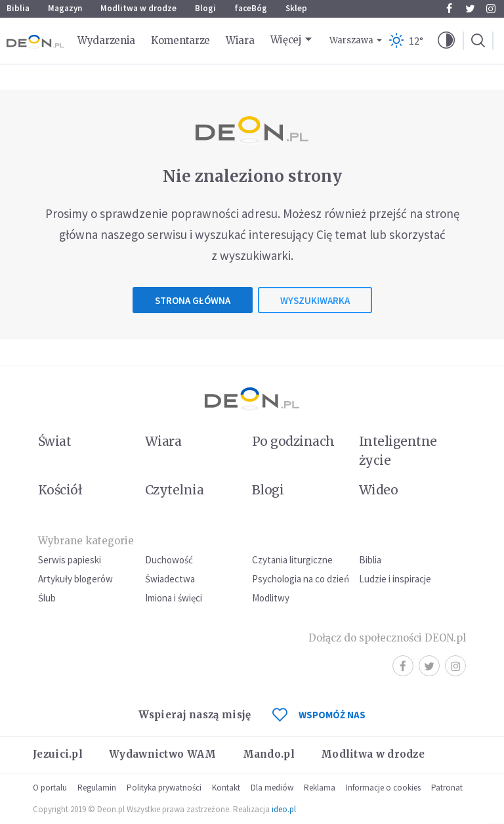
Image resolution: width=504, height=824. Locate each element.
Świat (54, 441)
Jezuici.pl (58, 754)
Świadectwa (170, 579)
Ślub (47, 598)
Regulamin (97, 788)
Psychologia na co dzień (301, 579)
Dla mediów (272, 788)
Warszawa (351, 40)
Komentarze (180, 40)
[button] (446, 41)
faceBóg (251, 8)
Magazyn (65, 8)
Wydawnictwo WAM (163, 754)
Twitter (470, 9)
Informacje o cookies (383, 788)
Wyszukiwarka (315, 300)
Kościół (60, 490)
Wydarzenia (106, 40)
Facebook (449, 9)
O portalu (50, 788)
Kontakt (226, 788)
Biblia (18, 8)
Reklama (320, 788)
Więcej (286, 40)
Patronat (447, 788)
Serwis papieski (70, 560)
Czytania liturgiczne (292, 560)
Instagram (491, 9)
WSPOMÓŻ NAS (319, 715)
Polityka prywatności (164, 788)
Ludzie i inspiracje (395, 579)
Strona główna (193, 300)
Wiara (240, 40)
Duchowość (169, 560)
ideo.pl (284, 809)
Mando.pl (269, 754)
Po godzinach (293, 441)
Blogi (205, 8)
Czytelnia (174, 490)
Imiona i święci (174, 598)
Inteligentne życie (398, 451)
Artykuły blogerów (75, 579)
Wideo (378, 490)
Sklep (296, 8)
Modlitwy (271, 598)
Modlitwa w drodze (138, 8)
